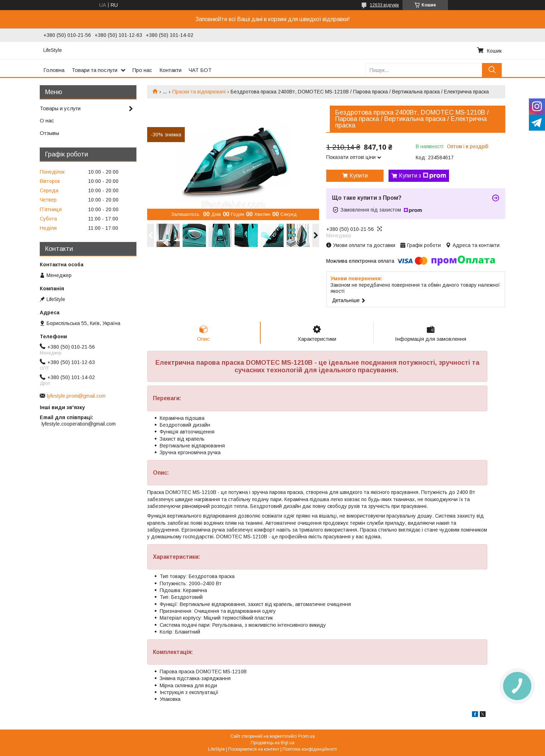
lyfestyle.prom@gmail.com (76, 396)
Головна (54, 70)
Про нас (142, 70)
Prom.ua (306, 736)
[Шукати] (492, 70)
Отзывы (49, 133)
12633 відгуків (384, 5)
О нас (47, 120)
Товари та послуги (95, 70)
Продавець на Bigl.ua (272, 743)
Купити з (423, 176)
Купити (359, 176)
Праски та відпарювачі (199, 92)
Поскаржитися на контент (254, 749)
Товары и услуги (60, 108)
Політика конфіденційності (310, 749)
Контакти (170, 70)
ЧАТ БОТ (200, 70)
